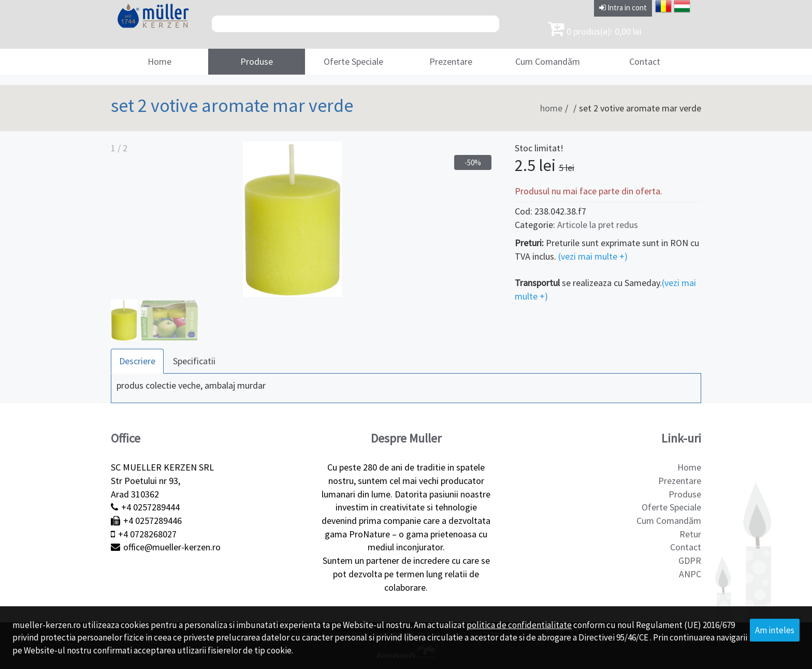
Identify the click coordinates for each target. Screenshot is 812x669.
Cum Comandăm (548, 61)
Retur (690, 534)
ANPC (690, 574)
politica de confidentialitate (519, 625)
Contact (645, 61)
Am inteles (775, 630)
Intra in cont (623, 8)
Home (160, 61)
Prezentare (451, 61)
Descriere (137, 361)
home (551, 108)
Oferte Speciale (353, 61)
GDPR (690, 560)
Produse (257, 61)
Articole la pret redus (598, 225)
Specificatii (194, 361)
